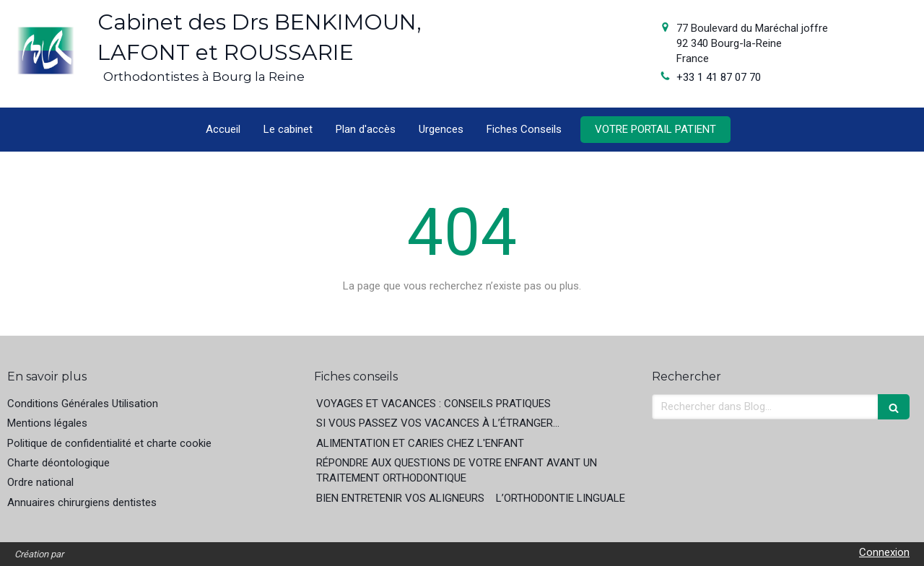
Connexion (884, 552)
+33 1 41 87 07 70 (719, 77)
